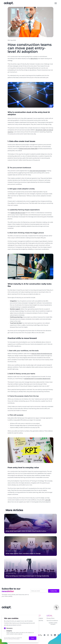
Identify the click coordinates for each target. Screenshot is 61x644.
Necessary (9, 628)
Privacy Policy (51, 618)
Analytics (9, 631)
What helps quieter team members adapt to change (23, 554)
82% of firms (34, 59)
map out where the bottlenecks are (42, 354)
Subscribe (54, 591)
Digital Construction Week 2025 (28, 149)
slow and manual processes (38, 171)
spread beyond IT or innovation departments (37, 379)
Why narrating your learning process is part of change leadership (27, 576)
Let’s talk (48, 500)
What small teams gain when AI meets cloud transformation (26, 531)
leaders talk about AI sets (18, 213)
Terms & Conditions (52, 621)
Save (33, 638)
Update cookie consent (53, 623)
